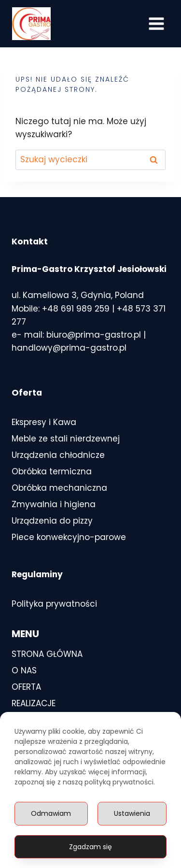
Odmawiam (51, 813)
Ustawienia (132, 813)
